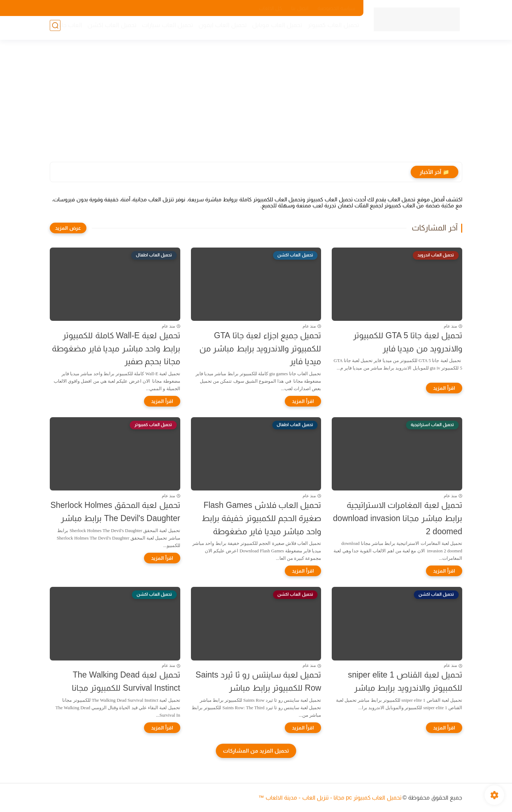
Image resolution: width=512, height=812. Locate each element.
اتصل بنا (300, 8)
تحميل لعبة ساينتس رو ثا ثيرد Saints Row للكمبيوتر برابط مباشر (258, 681)
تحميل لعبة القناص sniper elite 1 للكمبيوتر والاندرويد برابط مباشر (405, 681)
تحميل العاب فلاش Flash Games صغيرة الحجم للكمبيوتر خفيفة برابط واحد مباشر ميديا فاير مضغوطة (262, 518)
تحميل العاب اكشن (109, 29)
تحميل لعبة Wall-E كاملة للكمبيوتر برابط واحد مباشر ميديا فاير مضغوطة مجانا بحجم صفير (116, 349)
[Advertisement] (256, 107)
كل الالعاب (270, 8)
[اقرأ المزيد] (444, 388)
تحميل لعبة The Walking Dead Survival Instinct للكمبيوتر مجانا (126, 681)
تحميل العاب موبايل (274, 29)
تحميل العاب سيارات (164, 29)
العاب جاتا (67, 29)
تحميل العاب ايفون (219, 29)
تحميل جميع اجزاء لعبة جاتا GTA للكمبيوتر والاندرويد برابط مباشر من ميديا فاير (260, 349)
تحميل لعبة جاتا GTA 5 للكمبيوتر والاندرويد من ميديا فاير (408, 342)
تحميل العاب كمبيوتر (330, 29)
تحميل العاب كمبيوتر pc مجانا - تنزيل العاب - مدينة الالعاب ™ (330, 798)
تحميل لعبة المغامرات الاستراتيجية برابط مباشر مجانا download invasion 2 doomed (398, 518)
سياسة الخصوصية (336, 8)
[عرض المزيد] (68, 228)
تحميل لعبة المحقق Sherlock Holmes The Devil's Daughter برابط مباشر (115, 512)
